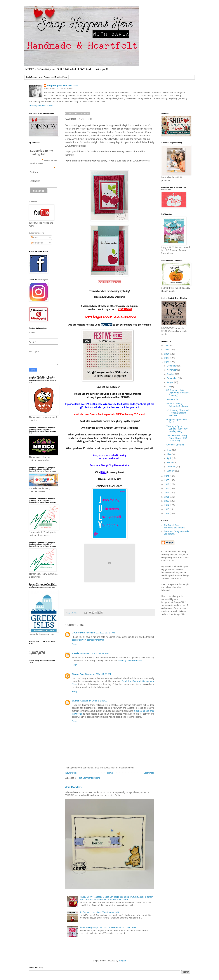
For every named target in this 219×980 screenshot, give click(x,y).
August (170, 382)
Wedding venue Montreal (130, 661)
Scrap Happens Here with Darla (63, 86)
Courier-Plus (78, 633)
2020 (167, 480)
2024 (167, 354)
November (172, 370)
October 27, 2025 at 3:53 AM (94, 701)
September (172, 378)
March (170, 463)
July (169, 387)
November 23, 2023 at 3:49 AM (94, 653)
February (171, 467)
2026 (167, 345)
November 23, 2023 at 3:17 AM (100, 633)
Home (110, 773)
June (169, 450)
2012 (167, 513)
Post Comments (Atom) (89, 778)
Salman (76, 701)
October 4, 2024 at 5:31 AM (98, 674)
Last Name (35, 181)
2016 (167, 497)
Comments (37, 243)
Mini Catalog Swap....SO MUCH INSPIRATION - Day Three (108, 927)
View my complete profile (41, 106)
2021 (167, 476)
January (171, 471)
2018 (167, 488)
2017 (167, 493)
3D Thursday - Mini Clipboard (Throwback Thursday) (178, 393)
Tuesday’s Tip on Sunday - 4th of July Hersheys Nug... (177, 429)
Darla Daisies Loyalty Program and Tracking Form (46, 77)
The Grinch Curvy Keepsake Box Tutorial (174, 526)
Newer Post (71, 773)
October (171, 374)
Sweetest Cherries (175, 445)
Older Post (149, 773)
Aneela (75, 653)
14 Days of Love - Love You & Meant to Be (100, 912)
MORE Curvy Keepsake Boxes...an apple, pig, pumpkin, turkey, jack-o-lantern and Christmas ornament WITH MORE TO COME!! (116, 898)
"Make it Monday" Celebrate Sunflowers (178, 405)
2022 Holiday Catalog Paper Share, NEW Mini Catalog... (177, 438)
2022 (167, 362)
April (169, 458)
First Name (35, 172)
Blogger (122, 961)
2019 (167, 484)
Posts (35, 237)
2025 (167, 350)
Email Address (43, 163)
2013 (167, 509)
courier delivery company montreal (88, 640)
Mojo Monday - (73, 787)
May (169, 454)
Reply (75, 644)
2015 (167, 501)
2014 (167, 505)
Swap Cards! (172, 399)
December (172, 366)
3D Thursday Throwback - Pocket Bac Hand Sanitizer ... (178, 413)
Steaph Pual (78, 674)
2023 (167, 358)
